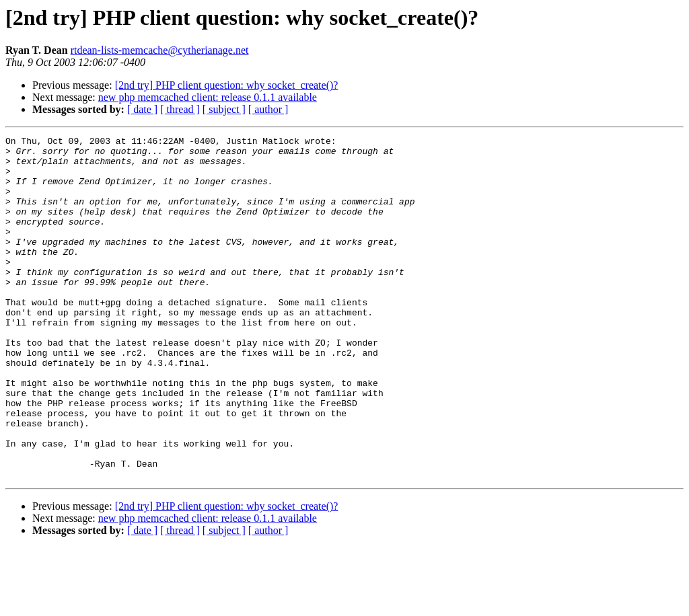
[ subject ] (224, 109)
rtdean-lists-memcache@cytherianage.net (160, 50)
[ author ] (268, 109)
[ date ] (142, 109)
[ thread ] (180, 109)
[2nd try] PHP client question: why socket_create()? (227, 85)
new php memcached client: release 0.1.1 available (208, 97)
